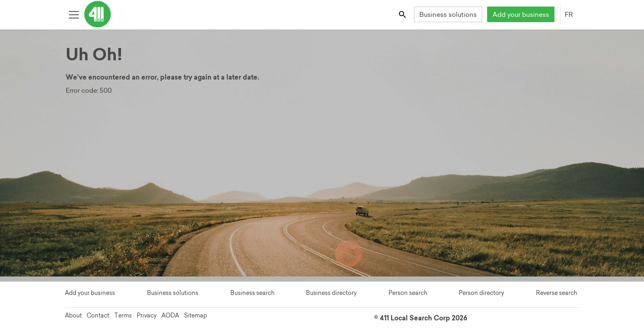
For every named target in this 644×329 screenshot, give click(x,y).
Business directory (331, 293)
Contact (98, 315)
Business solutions (448, 14)
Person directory (481, 293)
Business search (252, 293)
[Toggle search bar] (403, 14)
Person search (408, 293)
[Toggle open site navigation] (74, 14)
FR (569, 14)
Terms (123, 315)
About (73, 315)
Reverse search (557, 293)
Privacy (147, 315)
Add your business (521, 14)
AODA (170, 315)
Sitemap (195, 315)
